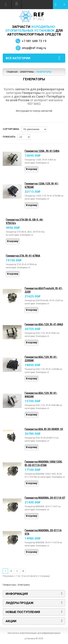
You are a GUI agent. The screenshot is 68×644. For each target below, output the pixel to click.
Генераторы (44, 72)
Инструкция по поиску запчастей (34, 111)
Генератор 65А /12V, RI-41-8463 (44, 324)
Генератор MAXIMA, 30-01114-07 (45, 498)
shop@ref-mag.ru (34, 48)
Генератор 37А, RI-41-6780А (23, 256)
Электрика (27, 72)
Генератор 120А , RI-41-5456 (42, 151)
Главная (12, 72)
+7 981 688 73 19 (34, 41)
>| (23, 571)
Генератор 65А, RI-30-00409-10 (44, 429)
